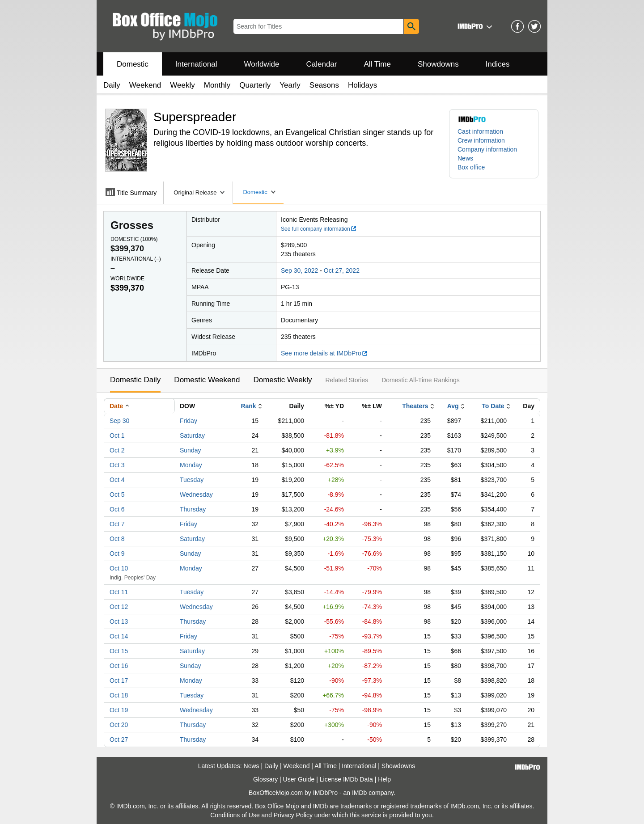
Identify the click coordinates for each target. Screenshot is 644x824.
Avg (453, 406)
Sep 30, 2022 (299, 270)
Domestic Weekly (282, 380)
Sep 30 (119, 421)
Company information (487, 149)
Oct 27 (119, 739)
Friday (189, 421)
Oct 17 (119, 680)
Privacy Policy (293, 815)
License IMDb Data (346, 779)
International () (136, 259)
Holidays (362, 85)
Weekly (182, 85)
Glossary (265, 779)
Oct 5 (117, 494)
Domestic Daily (135, 380)
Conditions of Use (235, 815)
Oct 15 (119, 651)
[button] (474, 26)
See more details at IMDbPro (324, 353)
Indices (498, 64)
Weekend (145, 85)
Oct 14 (119, 636)
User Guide (299, 779)
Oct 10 (119, 568)
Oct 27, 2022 (342, 270)
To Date (493, 406)
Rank (248, 406)
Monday (191, 465)
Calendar (322, 64)
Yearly (290, 85)
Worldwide (261, 64)
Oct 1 (117, 435)
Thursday (193, 509)
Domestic (133, 64)
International (196, 64)
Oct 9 (117, 554)
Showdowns (438, 64)
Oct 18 (119, 695)
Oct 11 (119, 592)
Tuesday (192, 480)
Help (384, 779)
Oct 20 (119, 725)
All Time (377, 64)
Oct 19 (119, 710)
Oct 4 (117, 480)
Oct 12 (119, 607)
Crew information (481, 140)
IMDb (359, 793)
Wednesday (196, 494)
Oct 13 (119, 621)
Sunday (190, 450)
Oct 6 (117, 509)
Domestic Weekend (207, 380)
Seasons (324, 85)
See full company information (319, 229)
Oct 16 (119, 666)
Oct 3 (117, 465)
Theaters (415, 406)
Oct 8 (117, 539)
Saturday (192, 435)
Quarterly (255, 85)
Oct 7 (117, 524)
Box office (471, 167)
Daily (112, 85)
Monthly (217, 85)
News (465, 158)
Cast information (480, 131)
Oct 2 (117, 450)
